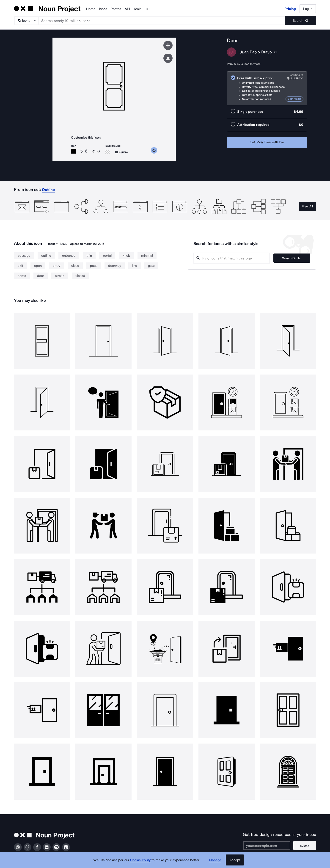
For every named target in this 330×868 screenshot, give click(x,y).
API (127, 9)
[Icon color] (73, 151)
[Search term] (162, 21)
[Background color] (108, 152)
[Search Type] (26, 21)
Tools (137, 9)
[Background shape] (122, 152)
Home (91, 9)
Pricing (290, 9)
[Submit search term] (301, 21)
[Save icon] (168, 45)
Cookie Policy (140, 860)
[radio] (267, 88)
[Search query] (233, 258)
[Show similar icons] (168, 58)
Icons (103, 9)
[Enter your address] (267, 846)
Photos (116, 9)
